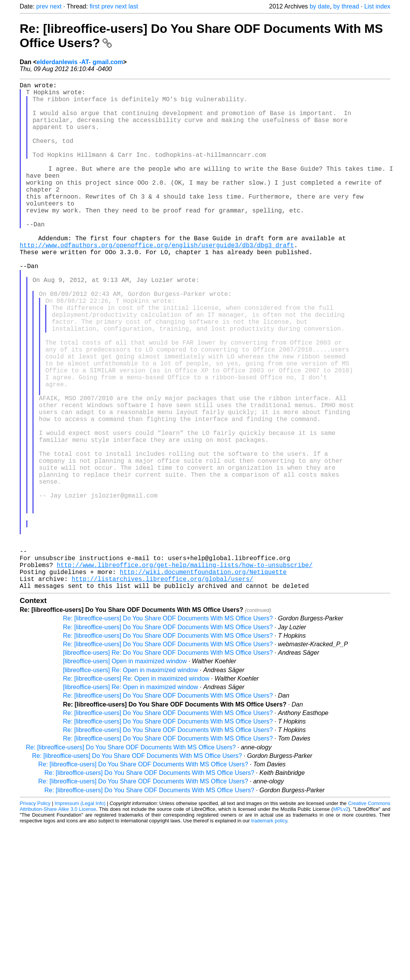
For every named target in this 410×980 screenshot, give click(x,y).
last (133, 6)
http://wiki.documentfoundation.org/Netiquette (203, 681)
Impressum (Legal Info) (80, 916)
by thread (346, 6)
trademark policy (269, 933)
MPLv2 (341, 922)
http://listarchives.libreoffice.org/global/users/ (162, 690)
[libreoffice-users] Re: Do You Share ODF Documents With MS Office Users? (168, 765)
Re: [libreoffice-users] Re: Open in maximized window (136, 791)
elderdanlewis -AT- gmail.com (80, 62)
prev (42, 6)
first (95, 6)
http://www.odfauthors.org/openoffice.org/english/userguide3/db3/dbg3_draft (157, 282)
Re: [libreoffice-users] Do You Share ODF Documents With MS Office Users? (168, 731)
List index (377, 6)
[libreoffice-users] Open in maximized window (125, 774)
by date (320, 6)
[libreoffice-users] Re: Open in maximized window (130, 783)
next (56, 6)
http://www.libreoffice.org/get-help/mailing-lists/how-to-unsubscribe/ (185, 673)
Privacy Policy (35, 916)
